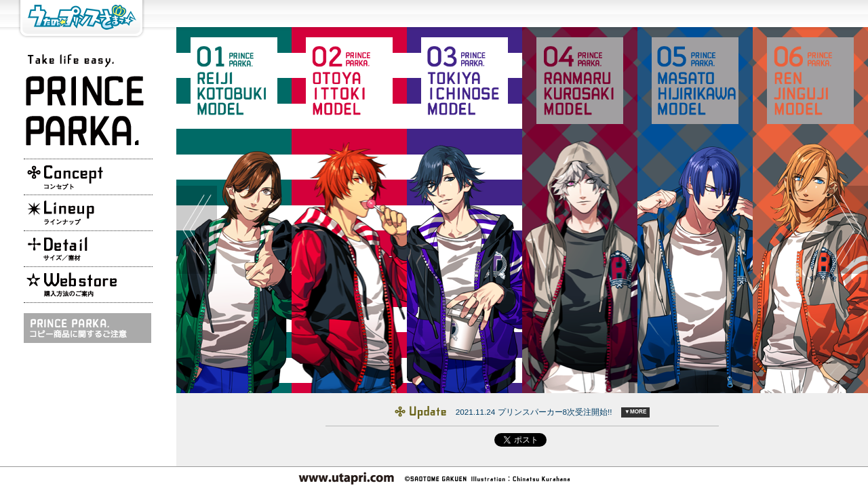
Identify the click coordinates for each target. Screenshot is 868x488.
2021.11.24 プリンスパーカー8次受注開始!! (534, 412)
